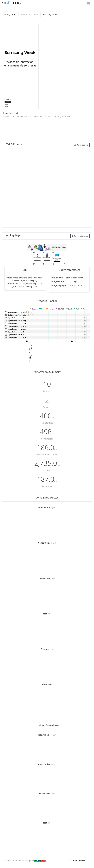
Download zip (81, 145)
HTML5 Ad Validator (30, 14)
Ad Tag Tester (10, 14)
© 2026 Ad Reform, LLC (79, 861)
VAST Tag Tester (50, 14)
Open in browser (80, 236)
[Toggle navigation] (89, 3)
